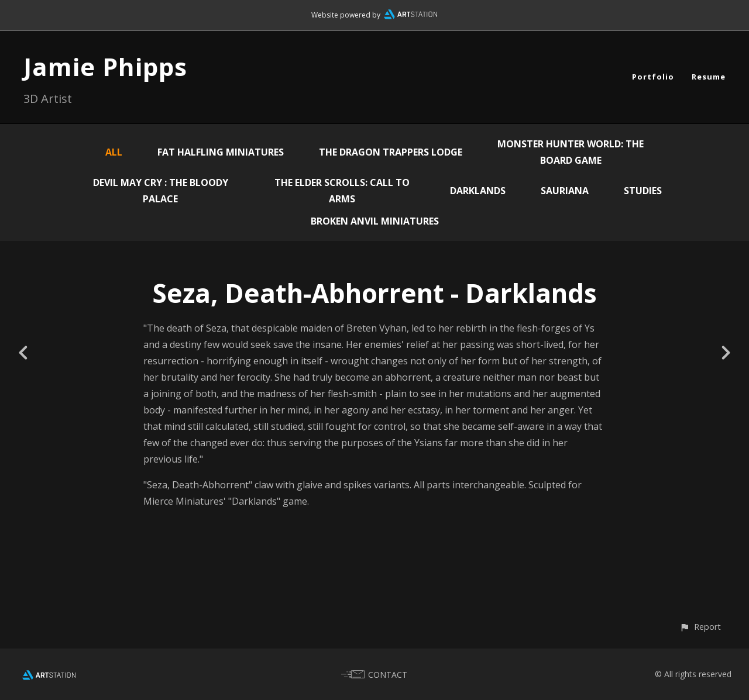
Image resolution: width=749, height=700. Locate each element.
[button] (700, 627)
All (114, 152)
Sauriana (565, 191)
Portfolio (653, 77)
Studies (643, 191)
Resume (709, 77)
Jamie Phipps (105, 66)
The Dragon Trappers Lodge (391, 152)
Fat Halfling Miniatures (221, 152)
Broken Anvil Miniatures (375, 221)
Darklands (478, 191)
